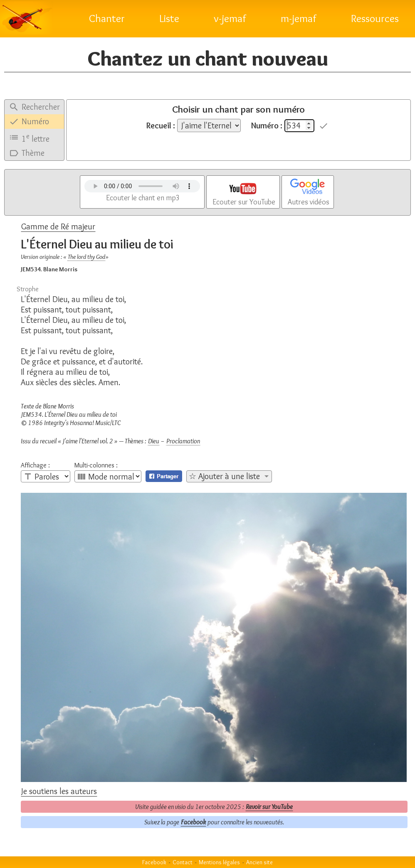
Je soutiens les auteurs (59, 791)
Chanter (107, 18)
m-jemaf (299, 18)
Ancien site (259, 862)
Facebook (193, 822)
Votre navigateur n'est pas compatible (142, 186)
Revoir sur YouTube (269, 807)
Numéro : (267, 125)
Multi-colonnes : (96, 465)
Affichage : (35, 465)
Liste (169, 18)
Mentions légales (219, 862)
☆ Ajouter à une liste (224, 476)
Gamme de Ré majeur (58, 226)
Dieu (154, 441)
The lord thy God (86, 257)
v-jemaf (230, 18)
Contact (183, 862)
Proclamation (183, 441)
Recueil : (161, 125)
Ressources (375, 18)
